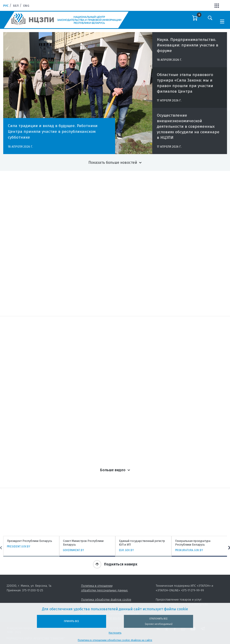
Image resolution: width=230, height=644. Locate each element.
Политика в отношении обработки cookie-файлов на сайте (115, 640)
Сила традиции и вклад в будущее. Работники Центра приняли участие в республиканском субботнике (53, 132)
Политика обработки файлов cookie (106, 600)
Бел (16, 6)
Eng (26, 6)
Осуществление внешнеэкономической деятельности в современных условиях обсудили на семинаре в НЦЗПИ (188, 129)
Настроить (115, 633)
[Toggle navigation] (222, 21)
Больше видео (113, 470)
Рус (6, 6)
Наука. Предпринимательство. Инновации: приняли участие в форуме (188, 48)
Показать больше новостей (113, 163)
